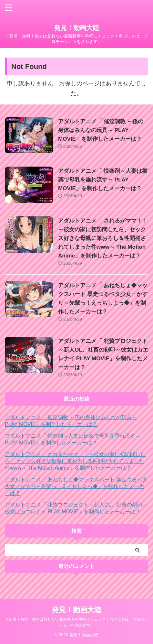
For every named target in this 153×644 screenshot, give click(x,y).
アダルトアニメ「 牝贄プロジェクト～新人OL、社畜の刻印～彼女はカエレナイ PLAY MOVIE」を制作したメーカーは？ (76, 508)
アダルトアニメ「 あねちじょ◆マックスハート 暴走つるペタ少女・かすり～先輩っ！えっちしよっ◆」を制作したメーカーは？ (76, 486)
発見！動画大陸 (76, 28)
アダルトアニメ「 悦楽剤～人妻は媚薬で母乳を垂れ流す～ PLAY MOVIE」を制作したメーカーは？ (103, 180)
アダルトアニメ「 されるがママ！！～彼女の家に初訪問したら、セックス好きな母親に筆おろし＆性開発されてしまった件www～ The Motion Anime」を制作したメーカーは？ (103, 238)
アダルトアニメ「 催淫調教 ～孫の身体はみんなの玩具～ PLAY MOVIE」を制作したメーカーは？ (101, 130)
